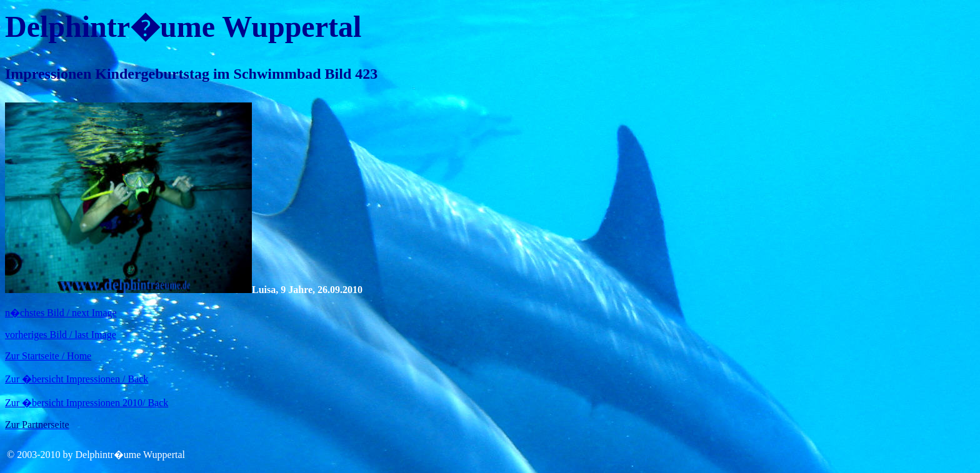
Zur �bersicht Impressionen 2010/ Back (87, 403)
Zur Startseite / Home (48, 356)
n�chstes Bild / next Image (61, 313)
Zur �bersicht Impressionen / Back (77, 379)
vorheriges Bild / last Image (61, 335)
